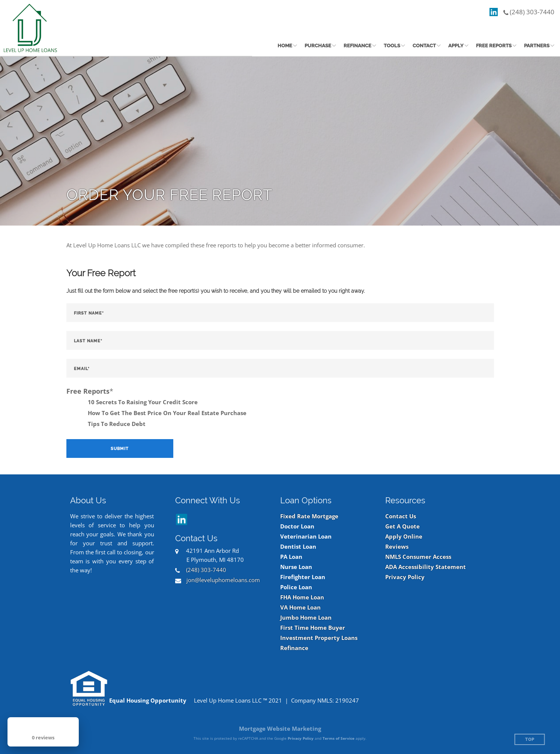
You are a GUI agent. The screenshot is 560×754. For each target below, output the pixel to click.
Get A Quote (402, 526)
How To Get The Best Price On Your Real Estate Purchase (167, 413)
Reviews (397, 547)
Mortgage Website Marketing (280, 728)
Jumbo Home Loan (306, 618)
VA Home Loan (300, 607)
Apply (456, 46)
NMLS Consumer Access (418, 557)
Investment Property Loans (319, 638)
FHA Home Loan (302, 597)
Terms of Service (339, 738)
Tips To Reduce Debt (117, 424)
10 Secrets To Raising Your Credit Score (143, 402)
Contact (424, 46)
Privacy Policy (405, 577)
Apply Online (404, 537)
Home (285, 46)
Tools (392, 46)
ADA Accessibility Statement (426, 567)
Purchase (318, 46)
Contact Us (401, 516)
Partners (537, 46)
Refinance (357, 46)
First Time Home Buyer (313, 628)
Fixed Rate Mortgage (309, 516)
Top (530, 740)
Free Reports (494, 46)
